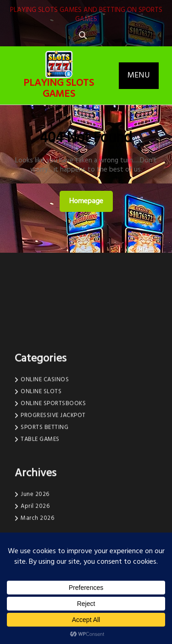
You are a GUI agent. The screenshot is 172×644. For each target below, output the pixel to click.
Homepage (90, 201)
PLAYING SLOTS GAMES (59, 89)
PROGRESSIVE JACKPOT (53, 458)
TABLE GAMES (40, 481)
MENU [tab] (139, 75)
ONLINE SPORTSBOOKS (53, 446)
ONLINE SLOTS (41, 434)
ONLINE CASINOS (45, 422)
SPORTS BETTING (44, 469)
